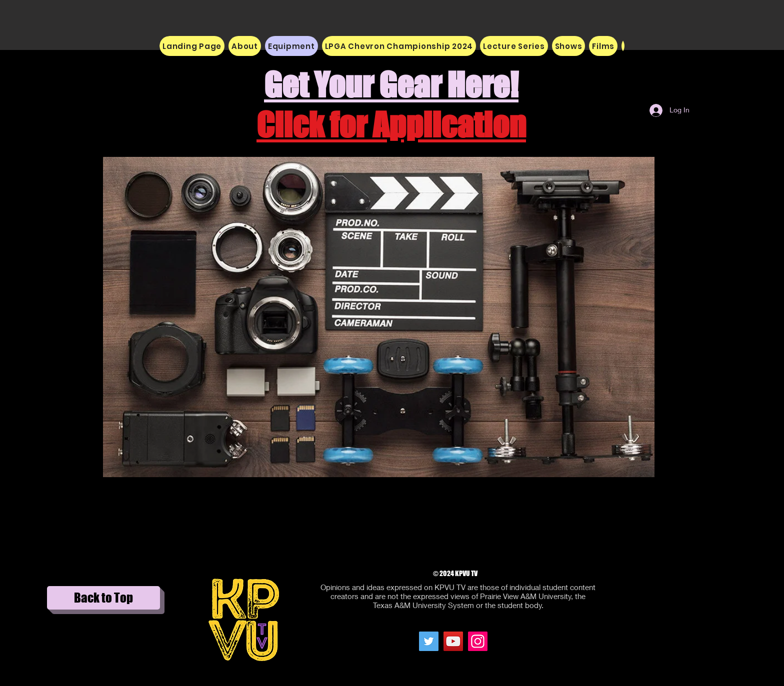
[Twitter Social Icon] (429, 641)
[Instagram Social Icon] (478, 641)
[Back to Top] (103, 598)
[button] (245, 46)
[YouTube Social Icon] (453, 641)
